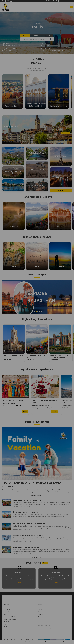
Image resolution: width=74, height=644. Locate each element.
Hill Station (41, 607)
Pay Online (7, 624)
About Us (6, 604)
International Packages (11, 617)
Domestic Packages (44, 625)
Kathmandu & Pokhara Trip (36, 357)
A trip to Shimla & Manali (13, 356)
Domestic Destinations (10, 619)
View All (61, 190)
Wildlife (40, 614)
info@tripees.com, (65, 1)
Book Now (66, 133)
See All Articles (37, 557)
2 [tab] (34, 311)
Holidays (25, 35)
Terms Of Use (7, 607)
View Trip (25, 412)
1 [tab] (33, 311)
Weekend (41, 604)
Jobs (5, 614)
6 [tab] (41, 311)
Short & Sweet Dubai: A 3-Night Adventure (59, 357)
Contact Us (7, 609)
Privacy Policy (8, 612)
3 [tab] (36, 311)
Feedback (6, 627)
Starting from (8, 406)
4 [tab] (38, 311)
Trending (6, 622)
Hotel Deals (35, 35)
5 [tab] (40, 311)
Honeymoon (41, 617)
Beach (40, 612)
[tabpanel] (37, 297)
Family (40, 609)
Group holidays (47, 35)
